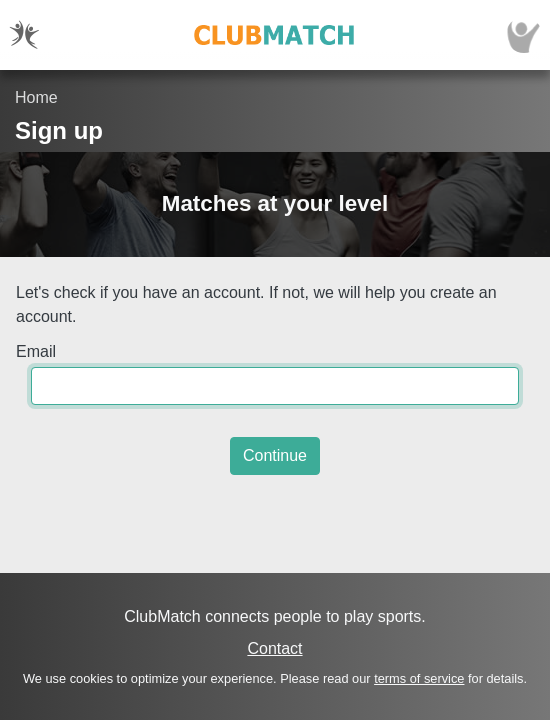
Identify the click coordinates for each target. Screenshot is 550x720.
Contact (274, 648)
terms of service (419, 678)
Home (36, 97)
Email (36, 351)
